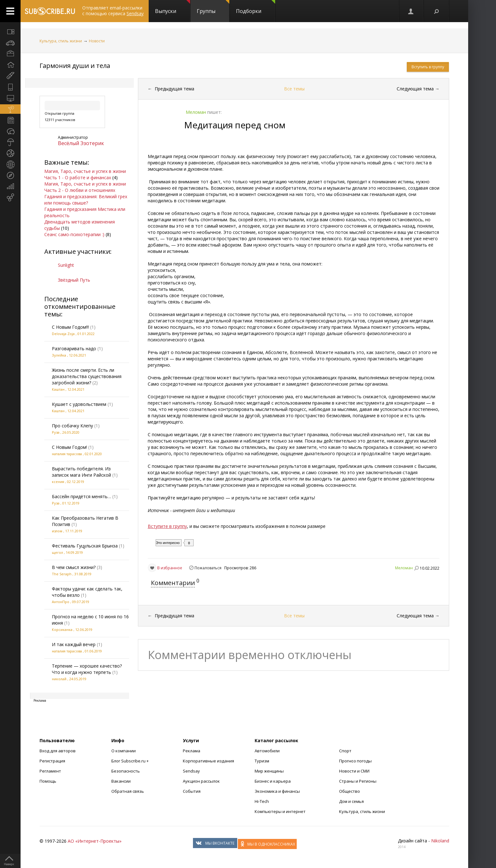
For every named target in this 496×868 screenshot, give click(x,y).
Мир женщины (269, 771)
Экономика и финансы (277, 791)
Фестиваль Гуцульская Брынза (85, 546)
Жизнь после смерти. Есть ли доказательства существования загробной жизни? (87, 376)
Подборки (256, 7)
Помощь (48, 781)
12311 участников (60, 120)
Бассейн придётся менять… (81, 496)
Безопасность (126, 771)
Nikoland (440, 841)
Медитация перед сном (235, 125)
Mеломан (404, 568)
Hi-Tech (262, 801)
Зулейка (59, 355)
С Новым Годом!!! (70, 327)
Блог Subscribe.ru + (130, 761)
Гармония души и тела (75, 66)
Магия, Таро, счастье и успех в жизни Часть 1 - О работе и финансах (85, 174)
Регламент (50, 771)
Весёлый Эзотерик (81, 143)
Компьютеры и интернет (280, 811)
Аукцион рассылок (201, 781)
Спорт (345, 751)
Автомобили (267, 751)
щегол (57, 552)
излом (57, 531)
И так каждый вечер (74, 644)
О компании (124, 751)
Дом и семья (351, 801)
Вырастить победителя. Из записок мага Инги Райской (81, 472)
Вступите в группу (167, 526)
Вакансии (121, 781)
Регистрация (52, 761)
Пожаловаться (208, 568)
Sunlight (66, 265)
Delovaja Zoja (63, 334)
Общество (350, 791)
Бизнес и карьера (273, 781)
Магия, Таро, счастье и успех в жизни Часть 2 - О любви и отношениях (85, 187)
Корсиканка (62, 630)
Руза (56, 432)
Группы (213, 7)
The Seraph (62, 574)
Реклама (192, 751)
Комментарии (173, 583)
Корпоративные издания (208, 761)
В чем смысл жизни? (74, 567)
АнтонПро (61, 602)
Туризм (262, 761)
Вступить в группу (428, 67)
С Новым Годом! (69, 447)
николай (59, 679)
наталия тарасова (67, 454)
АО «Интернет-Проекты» (95, 841)
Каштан (58, 389)
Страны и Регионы (358, 781)
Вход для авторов (58, 751)
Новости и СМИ (354, 771)
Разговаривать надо (74, 348)
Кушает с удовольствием (79, 404)
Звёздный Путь (74, 280)
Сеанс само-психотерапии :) (74, 234)
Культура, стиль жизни (61, 41)
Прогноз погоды (355, 761)
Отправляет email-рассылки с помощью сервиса (113, 11)
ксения (58, 482)
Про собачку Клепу (72, 426)
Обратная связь (128, 791)
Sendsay (191, 771)
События (192, 791)
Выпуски (173, 7)
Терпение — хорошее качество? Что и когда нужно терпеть (87, 669)
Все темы (294, 89)
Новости (97, 41)
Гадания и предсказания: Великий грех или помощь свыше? (86, 200)
